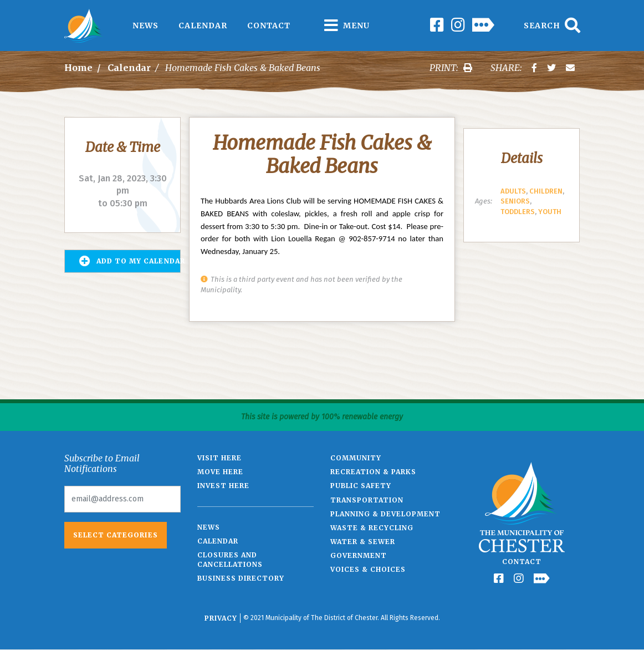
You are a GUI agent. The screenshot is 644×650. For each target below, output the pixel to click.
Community (356, 458)
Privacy (221, 618)
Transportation (367, 500)
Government (359, 555)
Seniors (515, 201)
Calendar (203, 26)
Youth (550, 212)
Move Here (220, 472)
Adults (513, 191)
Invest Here (223, 486)
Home (78, 68)
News (145, 26)
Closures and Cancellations (230, 560)
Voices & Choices (368, 569)
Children (546, 191)
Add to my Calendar (130, 261)
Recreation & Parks (373, 472)
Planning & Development (385, 514)
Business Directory (241, 578)
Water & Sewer (363, 542)
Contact (269, 26)
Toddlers (518, 212)
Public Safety (361, 486)
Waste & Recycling (372, 528)
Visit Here (219, 458)
